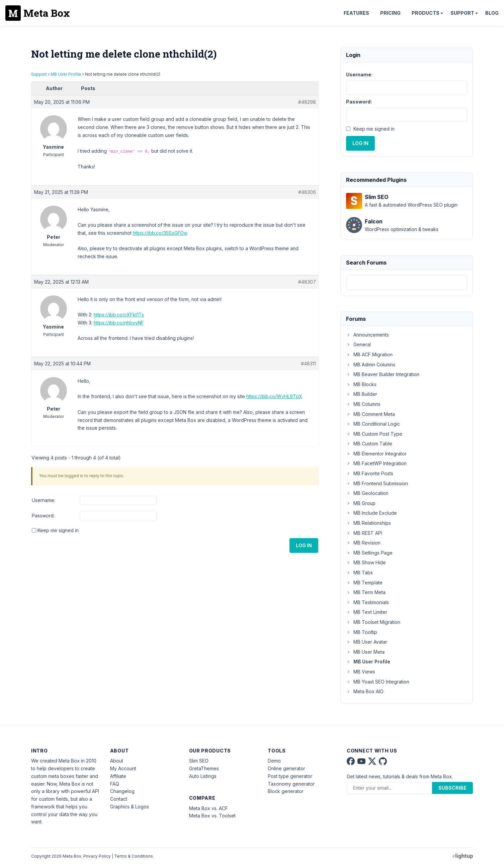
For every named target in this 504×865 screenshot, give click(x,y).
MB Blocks (361, 384)
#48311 (308, 364)
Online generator (286, 768)
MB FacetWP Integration (376, 463)
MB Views (361, 672)
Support (462, 13)
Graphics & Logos (130, 807)
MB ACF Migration (369, 354)
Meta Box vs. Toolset (212, 816)
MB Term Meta (366, 592)
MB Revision (363, 543)
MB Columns (363, 404)
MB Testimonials (367, 602)
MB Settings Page (369, 553)
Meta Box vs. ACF (208, 808)
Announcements (367, 335)
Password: (43, 516)
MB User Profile (66, 74)
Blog (492, 13)
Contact (119, 799)
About (117, 761)
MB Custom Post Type (374, 434)
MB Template (364, 583)
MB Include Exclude (371, 513)
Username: (44, 500)
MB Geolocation (367, 493)
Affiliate (118, 776)
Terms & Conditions (134, 856)
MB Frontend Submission (377, 483)
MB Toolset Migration (373, 622)
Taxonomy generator (291, 784)
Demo (274, 761)
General (358, 344)
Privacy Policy (97, 856)
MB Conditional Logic (373, 424)
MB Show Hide (366, 562)
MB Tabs (359, 572)
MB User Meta (365, 652)
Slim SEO (199, 761)
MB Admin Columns (371, 365)
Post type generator (290, 776)
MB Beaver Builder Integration (383, 374)
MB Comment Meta (370, 414)
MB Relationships (368, 523)
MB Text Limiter (367, 612)
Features (356, 13)
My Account (123, 768)
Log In (304, 545)
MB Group (361, 503)
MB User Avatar (367, 642)
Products (426, 13)
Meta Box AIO (365, 691)
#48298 (307, 102)
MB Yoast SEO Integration (378, 682)
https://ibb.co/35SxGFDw (160, 233)
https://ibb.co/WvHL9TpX (274, 396)
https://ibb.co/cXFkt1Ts (119, 315)
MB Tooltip (362, 632)
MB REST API (364, 533)
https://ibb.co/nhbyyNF (119, 323)
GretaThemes (204, 768)
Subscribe (452, 788)
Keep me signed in (58, 530)
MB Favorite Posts (370, 473)
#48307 (307, 282)
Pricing (390, 13)
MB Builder (362, 394)
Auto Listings (203, 776)
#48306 (307, 192)
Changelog (122, 791)
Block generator (286, 791)
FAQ (115, 784)
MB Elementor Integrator (376, 454)
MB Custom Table (369, 444)
